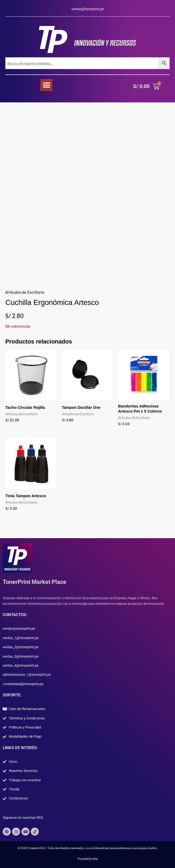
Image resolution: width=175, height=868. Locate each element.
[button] (46, 85)
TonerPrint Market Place (35, 582)
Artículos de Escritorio (25, 292)
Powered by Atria (88, 859)
